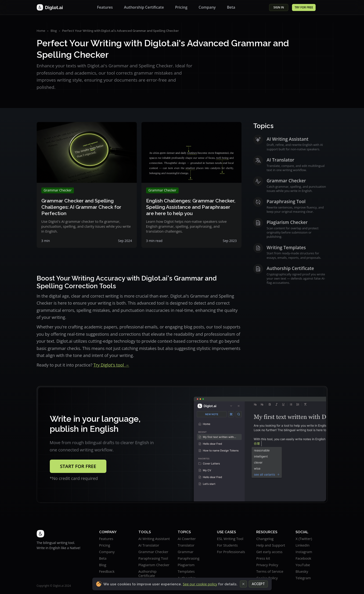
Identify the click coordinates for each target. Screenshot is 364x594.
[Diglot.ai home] (59, 534)
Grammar (186, 552)
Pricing (181, 7)
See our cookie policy (200, 584)
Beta (231, 7)
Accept (258, 584)
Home (41, 31)
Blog (54, 31)
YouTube (303, 565)
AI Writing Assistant (154, 539)
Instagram (304, 552)
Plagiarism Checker (154, 565)
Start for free (78, 466)
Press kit (263, 558)
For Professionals (231, 552)
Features (105, 7)
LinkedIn (303, 545)
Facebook (303, 558)
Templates (186, 571)
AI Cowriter (187, 539)
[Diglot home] (50, 7)
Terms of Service (270, 571)
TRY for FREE (304, 7)
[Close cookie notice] (243, 584)
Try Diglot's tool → (111, 365)
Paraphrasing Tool (153, 558)
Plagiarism (186, 565)
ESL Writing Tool (230, 539)
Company (207, 7)
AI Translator (149, 545)
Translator (186, 545)
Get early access (269, 552)
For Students (227, 545)
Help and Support (271, 545)
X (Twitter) (304, 539)
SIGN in (279, 7)
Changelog (265, 539)
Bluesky (302, 571)
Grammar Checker (153, 552)
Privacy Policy (267, 565)
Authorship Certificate (144, 7)
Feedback (107, 571)
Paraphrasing (189, 558)
